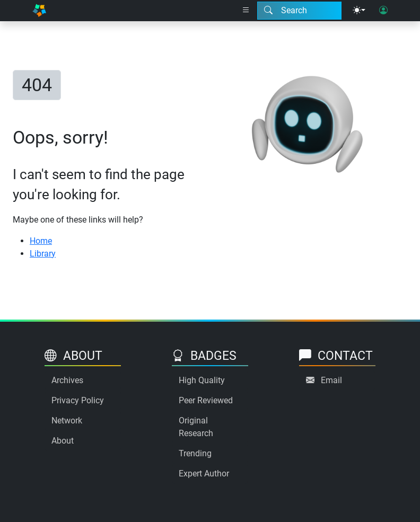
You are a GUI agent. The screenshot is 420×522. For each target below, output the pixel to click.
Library (43, 254)
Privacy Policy (78, 400)
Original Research (196, 427)
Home (41, 241)
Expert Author (204, 474)
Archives (67, 380)
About (63, 441)
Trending (195, 453)
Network (67, 421)
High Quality (202, 380)
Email (331, 380)
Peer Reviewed (206, 400)
